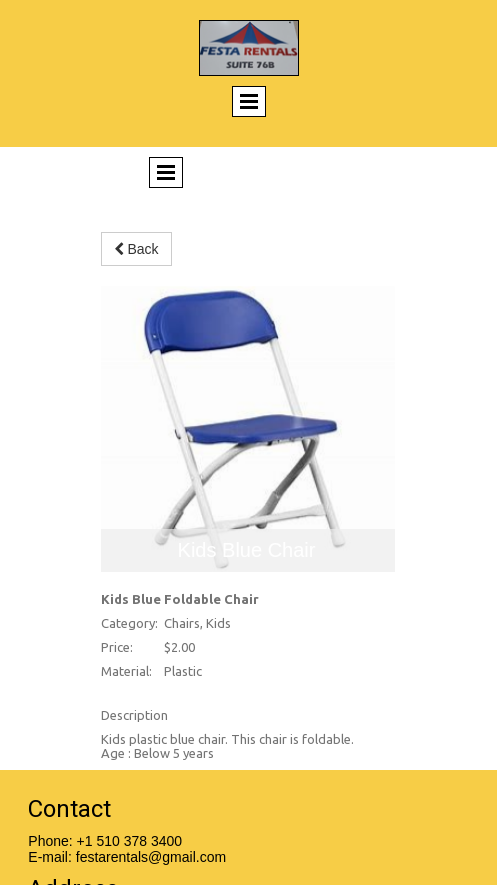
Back (136, 249)
